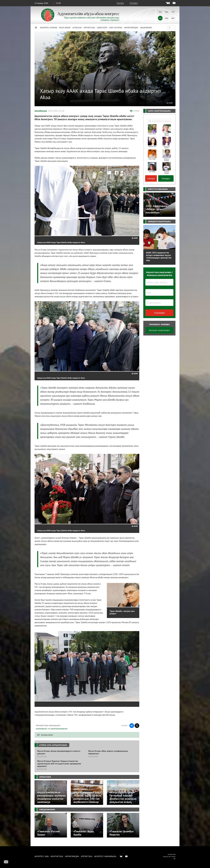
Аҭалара (120, 3)
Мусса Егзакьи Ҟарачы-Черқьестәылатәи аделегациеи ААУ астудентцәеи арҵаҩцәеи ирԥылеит (59, 767)
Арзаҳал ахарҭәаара (159, 330)
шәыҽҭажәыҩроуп (59, 732)
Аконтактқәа (57, 856)
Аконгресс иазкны (49, 28)
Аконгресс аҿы (42, 856)
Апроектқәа (89, 28)
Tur (173, 12)
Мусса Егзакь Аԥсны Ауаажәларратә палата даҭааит (59, 756)
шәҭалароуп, (42, 732)
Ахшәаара (159, 313)
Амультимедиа (131, 28)
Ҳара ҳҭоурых (116, 28)
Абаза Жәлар (65, 28)
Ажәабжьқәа (41, 111)
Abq (167, 18)
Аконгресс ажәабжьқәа (105, 856)
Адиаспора (102, 28)
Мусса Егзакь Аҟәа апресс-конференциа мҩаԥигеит (108, 756)
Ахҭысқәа (77, 28)
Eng (167, 12)
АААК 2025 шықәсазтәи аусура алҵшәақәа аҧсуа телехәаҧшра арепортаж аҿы (159, 256)
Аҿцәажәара (146, 28)
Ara (173, 18)
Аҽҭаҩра (134, 3)
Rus (160, 12)
